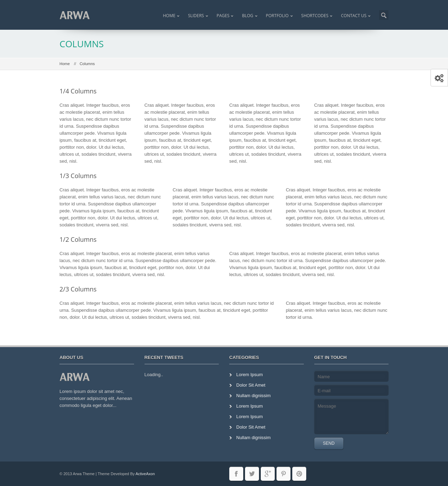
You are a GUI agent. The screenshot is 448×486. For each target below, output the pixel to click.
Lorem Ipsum (250, 375)
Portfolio (277, 16)
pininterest (283, 474)
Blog (247, 16)
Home (169, 16)
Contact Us (354, 16)
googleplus (268, 474)
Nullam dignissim (253, 396)
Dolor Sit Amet (251, 385)
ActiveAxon (145, 474)
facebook (236, 474)
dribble (299, 474)
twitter (252, 474)
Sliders (196, 16)
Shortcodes (315, 16)
